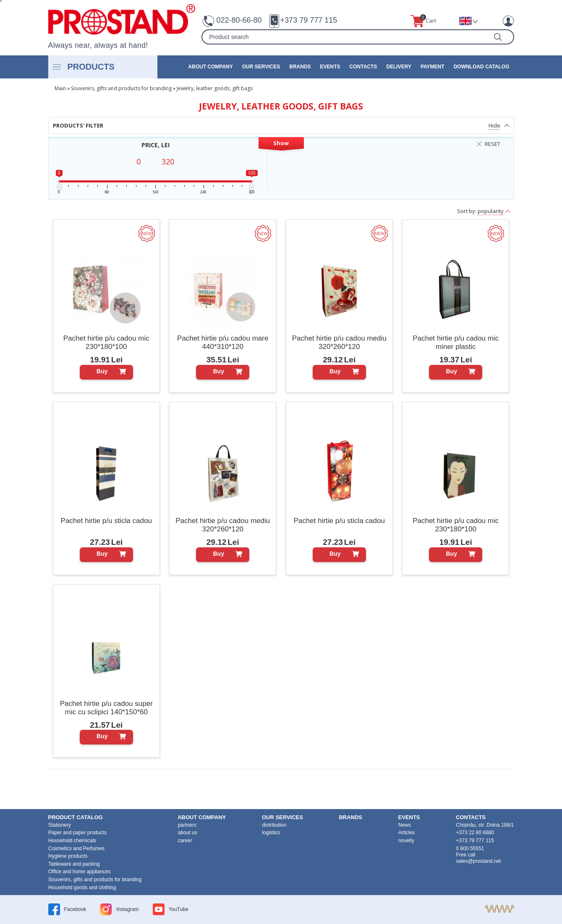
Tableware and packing (74, 864)
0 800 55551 (470, 849)
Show (281, 143)
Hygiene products (68, 856)
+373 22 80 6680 (475, 833)
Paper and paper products (77, 833)
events (330, 67)
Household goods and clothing (82, 888)
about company (210, 67)
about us (188, 833)
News (405, 825)
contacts (363, 67)
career (185, 841)
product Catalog (76, 817)
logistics (271, 833)
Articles (406, 833)
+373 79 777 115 (309, 20)
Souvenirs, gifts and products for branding (121, 88)
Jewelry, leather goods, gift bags (215, 88)
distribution (274, 825)
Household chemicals (72, 841)
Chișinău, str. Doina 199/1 (485, 825)
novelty (406, 841)
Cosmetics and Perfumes (76, 849)
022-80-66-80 (239, 20)
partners (187, 825)
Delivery (399, 67)
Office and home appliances (80, 872)
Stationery (60, 825)
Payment (433, 67)
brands (300, 67)
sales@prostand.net (479, 861)
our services (261, 67)
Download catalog (482, 67)
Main (60, 88)
